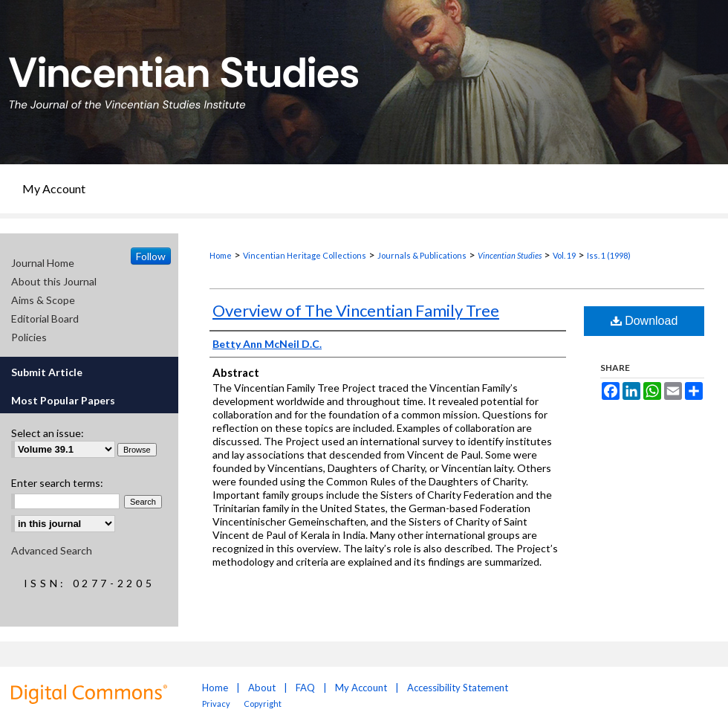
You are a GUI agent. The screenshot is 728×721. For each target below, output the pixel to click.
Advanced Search (52, 550)
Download (644, 321)
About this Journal (54, 281)
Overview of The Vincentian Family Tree (356, 310)
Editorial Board (45, 319)
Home (221, 255)
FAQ (305, 688)
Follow (151, 256)
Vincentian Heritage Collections (305, 255)
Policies (29, 337)
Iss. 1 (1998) (609, 255)
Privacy (217, 704)
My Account (361, 688)
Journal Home (43, 263)
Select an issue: (48, 433)
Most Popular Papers (63, 400)
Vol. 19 (564, 255)
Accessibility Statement (458, 688)
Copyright (263, 704)
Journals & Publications (422, 255)
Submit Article (47, 372)
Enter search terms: (57, 483)
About (262, 688)
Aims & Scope (43, 300)
